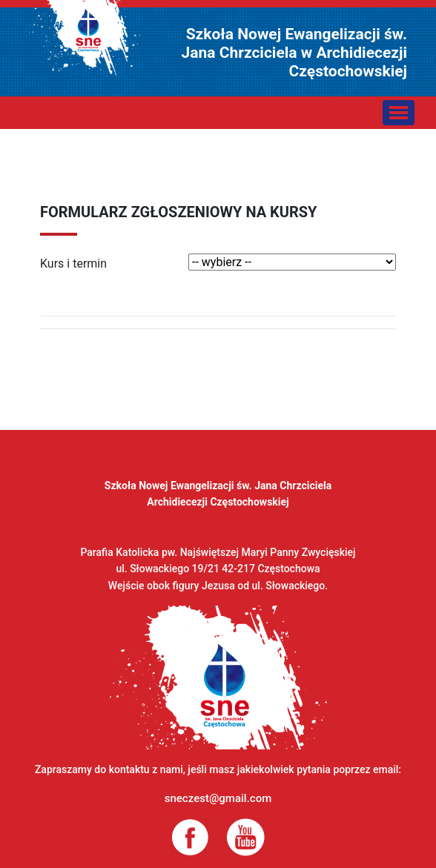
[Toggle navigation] (399, 113)
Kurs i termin (73, 264)
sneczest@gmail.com (218, 798)
